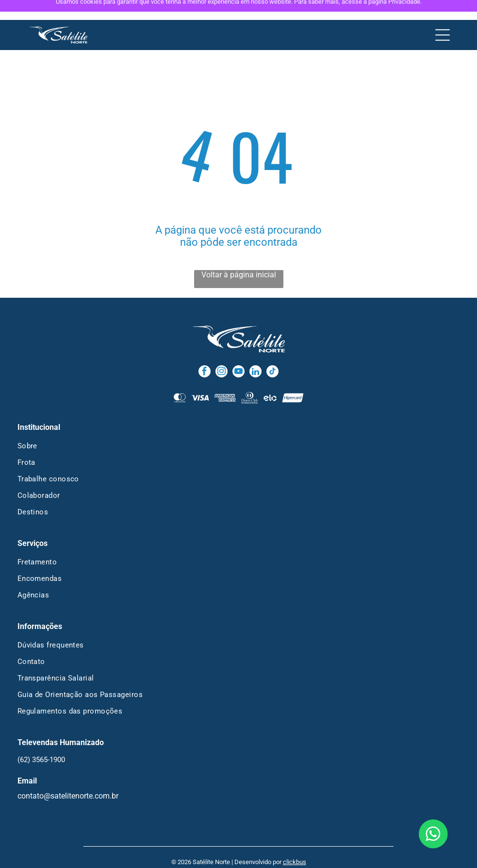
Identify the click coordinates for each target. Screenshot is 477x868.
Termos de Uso (272, 855)
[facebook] (205, 353)
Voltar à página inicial (239, 255)
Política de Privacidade (215, 855)
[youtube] (238, 353)
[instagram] (222, 353)
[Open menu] (443, 15)
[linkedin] (255, 353)
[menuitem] (239, 426)
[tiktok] (272, 353)
